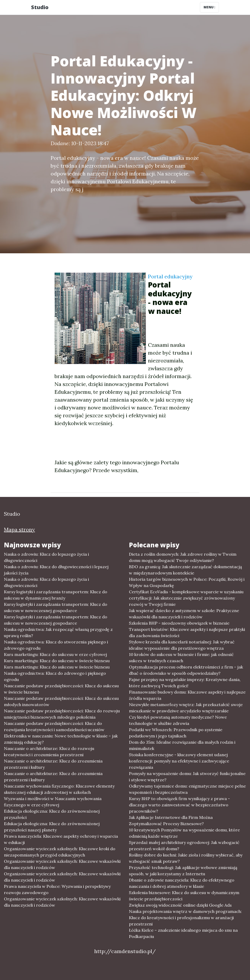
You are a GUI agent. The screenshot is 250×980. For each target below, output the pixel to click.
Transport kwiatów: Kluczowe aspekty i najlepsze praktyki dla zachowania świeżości (187, 632)
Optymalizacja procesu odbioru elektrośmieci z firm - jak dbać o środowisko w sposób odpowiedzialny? (186, 670)
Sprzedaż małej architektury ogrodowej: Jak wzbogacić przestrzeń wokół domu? (184, 846)
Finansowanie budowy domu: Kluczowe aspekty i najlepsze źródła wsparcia (187, 695)
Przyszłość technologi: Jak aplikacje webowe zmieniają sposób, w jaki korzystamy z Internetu (183, 871)
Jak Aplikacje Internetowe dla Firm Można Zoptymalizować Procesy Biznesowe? (171, 820)
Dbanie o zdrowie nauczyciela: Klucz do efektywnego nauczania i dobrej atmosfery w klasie (182, 883)
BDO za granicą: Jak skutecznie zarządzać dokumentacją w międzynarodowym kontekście (185, 570)
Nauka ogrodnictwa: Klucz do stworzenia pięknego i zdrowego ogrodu (56, 645)
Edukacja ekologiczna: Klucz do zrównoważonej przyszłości (52, 814)
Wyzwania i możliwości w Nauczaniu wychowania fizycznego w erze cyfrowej (53, 802)
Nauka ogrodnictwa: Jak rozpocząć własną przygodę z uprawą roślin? (58, 632)
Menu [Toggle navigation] (209, 7)
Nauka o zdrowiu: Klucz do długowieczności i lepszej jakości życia (56, 570)
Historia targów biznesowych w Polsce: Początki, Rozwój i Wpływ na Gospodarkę (187, 582)
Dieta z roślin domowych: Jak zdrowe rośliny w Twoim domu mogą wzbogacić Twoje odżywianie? (183, 557)
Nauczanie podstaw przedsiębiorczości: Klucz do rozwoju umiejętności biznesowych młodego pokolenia (62, 714)
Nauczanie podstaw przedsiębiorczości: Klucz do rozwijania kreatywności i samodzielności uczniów (54, 726)
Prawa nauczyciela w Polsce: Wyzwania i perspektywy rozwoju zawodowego (57, 889)
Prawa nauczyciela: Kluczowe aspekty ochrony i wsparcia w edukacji (61, 839)
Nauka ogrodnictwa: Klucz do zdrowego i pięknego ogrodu (55, 676)
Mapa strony (19, 529)
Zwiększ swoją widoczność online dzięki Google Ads (180, 905)
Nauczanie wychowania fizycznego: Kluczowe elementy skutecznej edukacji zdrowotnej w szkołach (59, 789)
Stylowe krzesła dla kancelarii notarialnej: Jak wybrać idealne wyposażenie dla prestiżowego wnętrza (182, 645)
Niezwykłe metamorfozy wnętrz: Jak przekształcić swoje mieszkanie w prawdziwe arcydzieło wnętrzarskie (186, 708)
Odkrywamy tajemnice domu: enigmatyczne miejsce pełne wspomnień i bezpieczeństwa (187, 789)
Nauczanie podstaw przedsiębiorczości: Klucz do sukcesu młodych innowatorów (61, 701)
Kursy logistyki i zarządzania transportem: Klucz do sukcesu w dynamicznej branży (56, 595)
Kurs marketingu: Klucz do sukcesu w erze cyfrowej (55, 654)
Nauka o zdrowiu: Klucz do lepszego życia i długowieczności (46, 557)
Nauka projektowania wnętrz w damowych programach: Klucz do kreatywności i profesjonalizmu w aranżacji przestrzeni (185, 918)
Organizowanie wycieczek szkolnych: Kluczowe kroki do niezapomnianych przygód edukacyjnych (60, 852)
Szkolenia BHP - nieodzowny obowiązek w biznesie (179, 623)
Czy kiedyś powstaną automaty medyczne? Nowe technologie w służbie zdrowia (178, 720)
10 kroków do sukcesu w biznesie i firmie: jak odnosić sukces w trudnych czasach (181, 658)
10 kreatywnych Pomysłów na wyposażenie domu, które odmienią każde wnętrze (184, 833)
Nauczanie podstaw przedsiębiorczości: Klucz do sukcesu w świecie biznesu (61, 689)
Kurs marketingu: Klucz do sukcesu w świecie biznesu (57, 661)
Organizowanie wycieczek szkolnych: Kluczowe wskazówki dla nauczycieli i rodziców (62, 864)
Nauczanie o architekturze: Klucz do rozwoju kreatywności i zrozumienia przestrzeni (49, 752)
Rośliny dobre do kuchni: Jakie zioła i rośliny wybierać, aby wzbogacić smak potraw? (186, 858)
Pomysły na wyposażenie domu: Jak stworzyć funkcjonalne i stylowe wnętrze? (187, 777)
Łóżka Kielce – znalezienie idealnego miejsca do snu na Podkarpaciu (183, 933)
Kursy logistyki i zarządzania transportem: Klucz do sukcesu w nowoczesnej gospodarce (56, 607)
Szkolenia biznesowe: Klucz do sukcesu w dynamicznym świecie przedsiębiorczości (184, 896)
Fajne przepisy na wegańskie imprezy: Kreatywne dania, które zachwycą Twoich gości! (185, 683)
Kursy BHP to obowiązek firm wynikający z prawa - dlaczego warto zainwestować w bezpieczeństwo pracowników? (179, 805)
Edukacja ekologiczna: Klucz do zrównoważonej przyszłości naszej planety (52, 827)
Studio (40, 7)
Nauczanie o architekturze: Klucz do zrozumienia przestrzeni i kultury (53, 764)
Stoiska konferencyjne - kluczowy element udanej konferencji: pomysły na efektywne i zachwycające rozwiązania (179, 761)
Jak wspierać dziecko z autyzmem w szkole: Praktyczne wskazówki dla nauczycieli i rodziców (184, 614)
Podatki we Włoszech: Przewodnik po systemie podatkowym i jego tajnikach (176, 733)
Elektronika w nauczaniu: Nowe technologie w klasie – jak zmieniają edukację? (61, 739)
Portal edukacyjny (170, 276)
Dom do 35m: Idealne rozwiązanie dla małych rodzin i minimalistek (182, 745)
